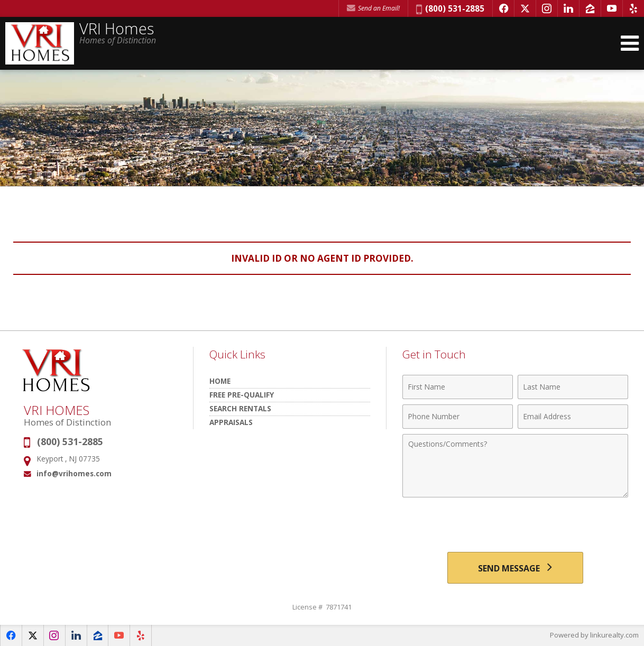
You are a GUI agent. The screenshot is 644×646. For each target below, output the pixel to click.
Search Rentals (240, 408)
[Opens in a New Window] (503, 8)
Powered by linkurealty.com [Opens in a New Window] (594, 635)
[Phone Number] (458, 417)
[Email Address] (573, 417)
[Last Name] (573, 387)
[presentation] (515, 526)
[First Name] (458, 387)
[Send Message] (515, 568)
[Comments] (515, 466)
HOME (220, 381)
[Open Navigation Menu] (630, 43)
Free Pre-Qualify (242, 395)
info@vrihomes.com (74, 473)
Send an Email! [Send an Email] (373, 8)
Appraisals (231, 422)
